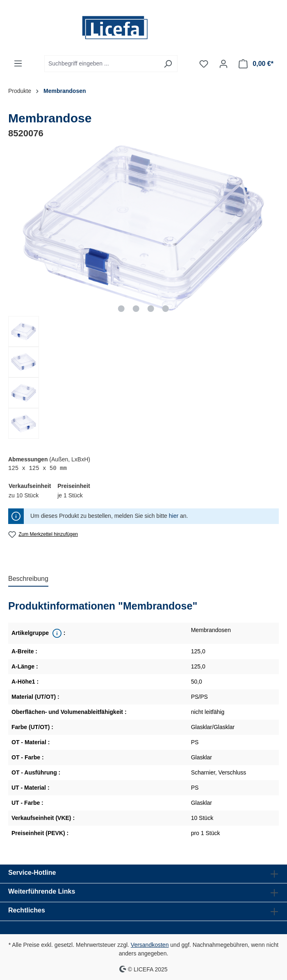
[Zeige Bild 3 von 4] (151, 309)
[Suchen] (168, 64)
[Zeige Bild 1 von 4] (121, 309)
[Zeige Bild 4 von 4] (165, 309)
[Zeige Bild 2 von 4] (136, 309)
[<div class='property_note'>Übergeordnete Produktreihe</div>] (56, 633)
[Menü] (18, 63)
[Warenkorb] (256, 64)
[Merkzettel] (204, 64)
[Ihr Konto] (223, 64)
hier (174, 516)
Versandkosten (150, 945)
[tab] (28, 579)
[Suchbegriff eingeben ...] (101, 64)
